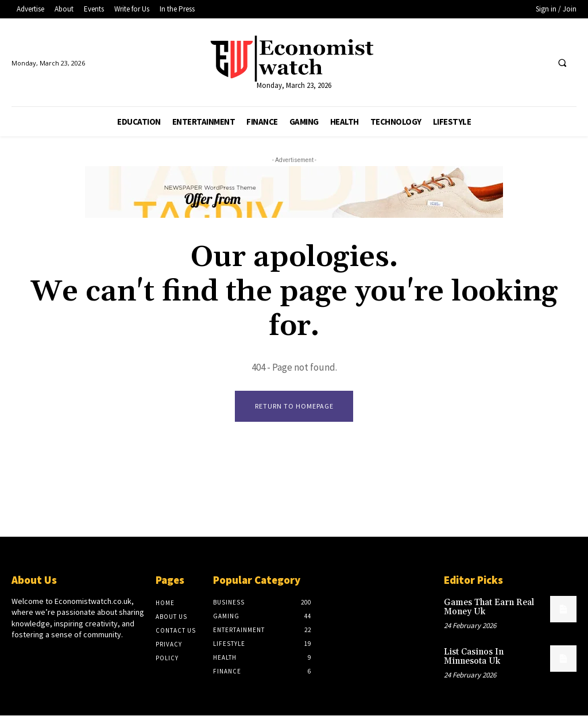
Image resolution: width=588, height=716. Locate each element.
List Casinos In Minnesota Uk (492, 655)
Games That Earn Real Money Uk (486, 607)
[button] (562, 63)
